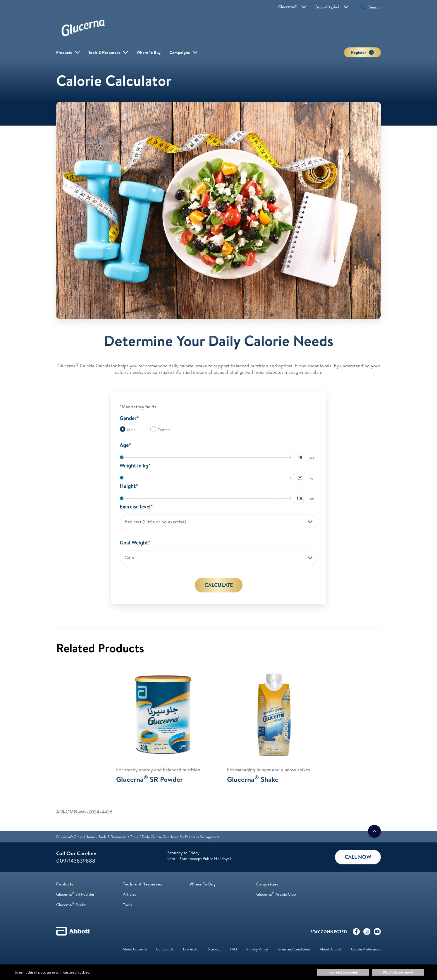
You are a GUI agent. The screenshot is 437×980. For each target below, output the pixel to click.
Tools (127, 905)
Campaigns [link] (180, 52)
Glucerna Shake (71, 905)
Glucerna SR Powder (75, 894)
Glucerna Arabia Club (276, 894)
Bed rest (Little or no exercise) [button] (155, 522)
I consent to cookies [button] (343, 972)
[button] (364, 8)
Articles (129, 894)
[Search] (373, 7)
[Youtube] (377, 933)
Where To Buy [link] (149, 52)
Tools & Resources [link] (104, 52)
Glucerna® (292, 7)
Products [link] (64, 52)
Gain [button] (129, 558)
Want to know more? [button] (398, 972)
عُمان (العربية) (332, 7)
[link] (75, 837)
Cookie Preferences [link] (366, 949)
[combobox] (218, 522)
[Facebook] (356, 933)
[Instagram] (367, 933)
